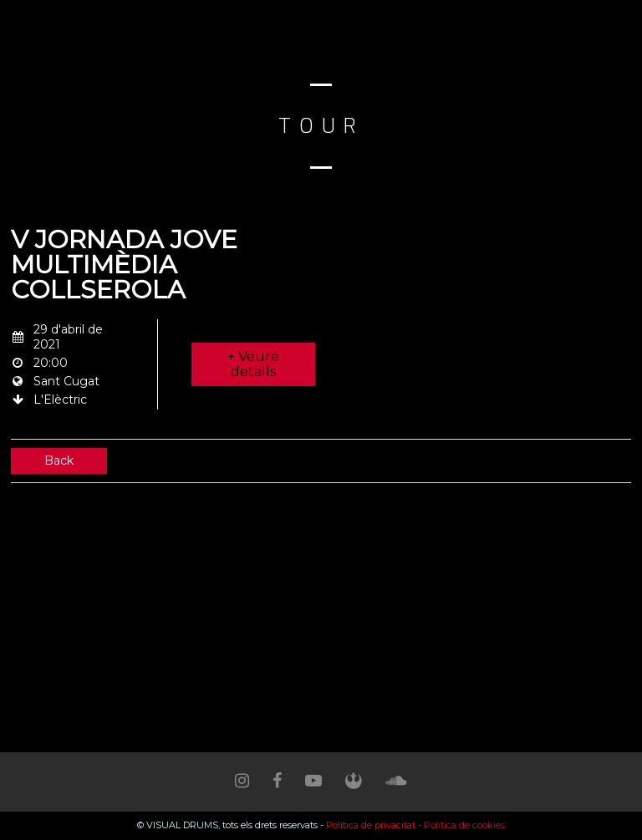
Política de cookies (464, 825)
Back (59, 461)
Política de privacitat (371, 825)
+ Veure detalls (253, 364)
